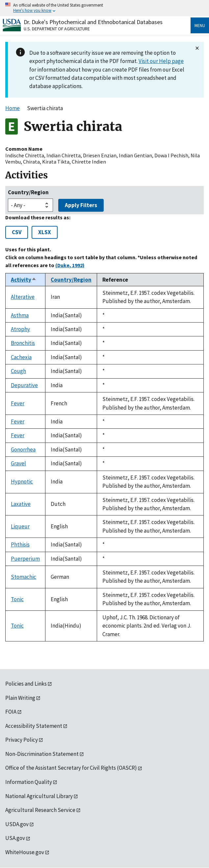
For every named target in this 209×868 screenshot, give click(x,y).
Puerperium (25, 559)
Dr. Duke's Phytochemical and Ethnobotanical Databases (93, 22)
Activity (24, 280)
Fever (18, 403)
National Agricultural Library (39, 796)
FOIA (11, 712)
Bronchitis (23, 343)
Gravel (18, 463)
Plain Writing (20, 698)
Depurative (24, 385)
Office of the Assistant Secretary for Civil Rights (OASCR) (71, 768)
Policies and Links (26, 684)
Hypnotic (22, 481)
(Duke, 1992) (70, 265)
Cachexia (21, 357)
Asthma (20, 315)
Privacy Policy (22, 740)
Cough (18, 371)
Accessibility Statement (34, 726)
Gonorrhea (23, 449)
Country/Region (28, 192)
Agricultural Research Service (40, 810)
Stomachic (24, 577)
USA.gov (15, 838)
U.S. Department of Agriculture (57, 29)
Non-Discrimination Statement (42, 754)
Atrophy (20, 329)
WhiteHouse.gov (25, 852)
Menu (200, 25)
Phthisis (20, 544)
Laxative (21, 504)
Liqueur (20, 526)
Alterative (23, 297)
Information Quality (29, 782)
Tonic (17, 599)
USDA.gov (17, 824)
